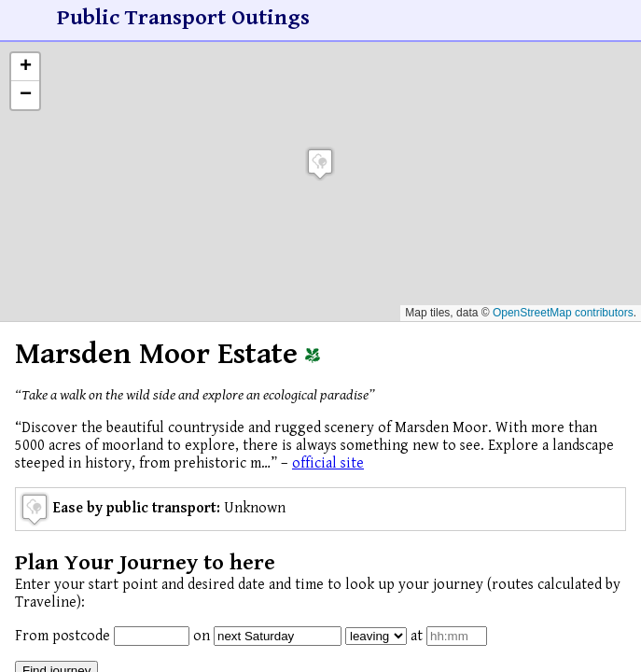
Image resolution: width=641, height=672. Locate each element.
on (202, 636)
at (417, 636)
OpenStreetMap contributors (563, 313)
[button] (320, 164)
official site (328, 463)
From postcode (63, 636)
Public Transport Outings (183, 18)
